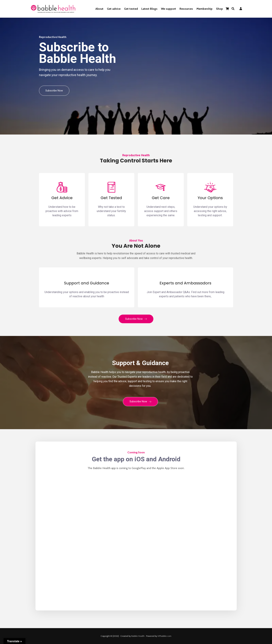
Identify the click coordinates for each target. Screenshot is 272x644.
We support (168, 9)
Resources (186, 9)
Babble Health (138, 636)
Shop (219, 9)
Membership (204, 9)
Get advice (114, 9)
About (99, 9)
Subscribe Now (54, 91)
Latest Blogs (149, 9)
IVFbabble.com (165, 636)
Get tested (131, 9)
